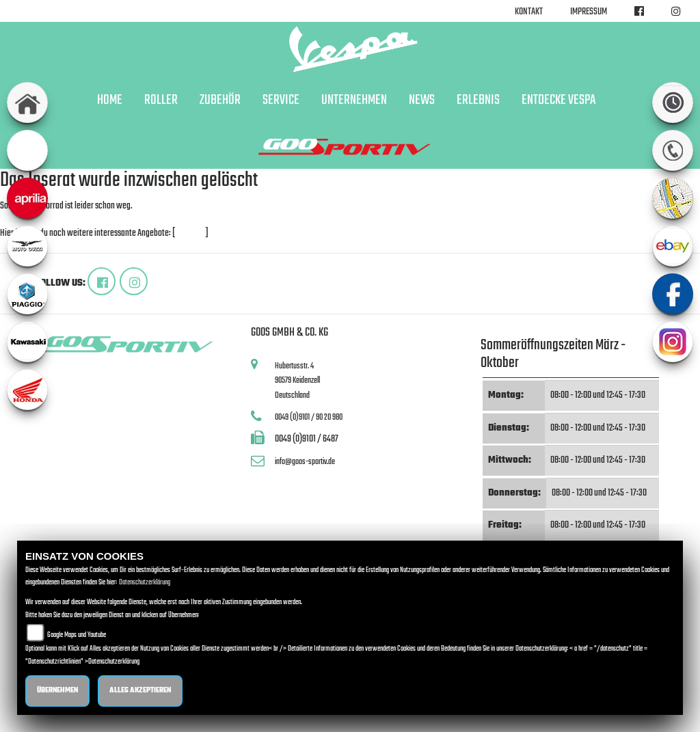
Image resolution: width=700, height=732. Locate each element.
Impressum (589, 12)
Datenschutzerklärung (145, 583)
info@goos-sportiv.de (305, 462)
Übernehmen (57, 691)
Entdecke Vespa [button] (558, 100)
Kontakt (529, 12)
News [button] (422, 100)
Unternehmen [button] (354, 100)
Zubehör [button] (220, 100)
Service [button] (281, 100)
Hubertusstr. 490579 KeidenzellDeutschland (297, 381)
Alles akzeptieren (140, 691)
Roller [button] (161, 100)
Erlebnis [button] (478, 100)
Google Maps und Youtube (77, 635)
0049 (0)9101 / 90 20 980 (309, 417)
